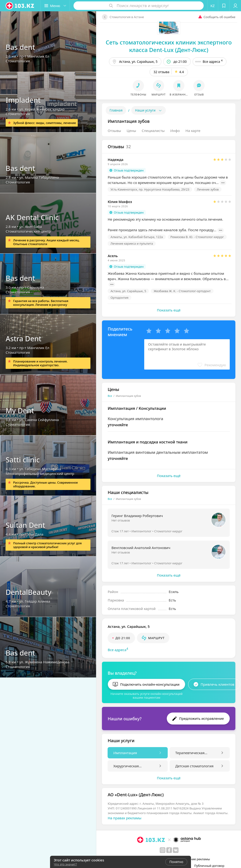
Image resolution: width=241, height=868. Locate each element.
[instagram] (163, 850)
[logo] (20, 6)
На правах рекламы (124, 818)
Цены (131, 131)
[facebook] (169, 850)
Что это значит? (65, 864)
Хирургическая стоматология (126, 766)
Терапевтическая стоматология (190, 753)
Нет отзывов (120, 520)
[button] (55, 6)
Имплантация (125, 753)
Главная (116, 110)
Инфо (175, 131)
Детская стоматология (194, 766)
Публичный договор (209, 866)
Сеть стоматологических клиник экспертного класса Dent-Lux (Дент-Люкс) (169, 46)
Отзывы (114, 131)
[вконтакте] (176, 850)
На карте (193, 131)
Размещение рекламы (194, 859)
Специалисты (153, 131)
